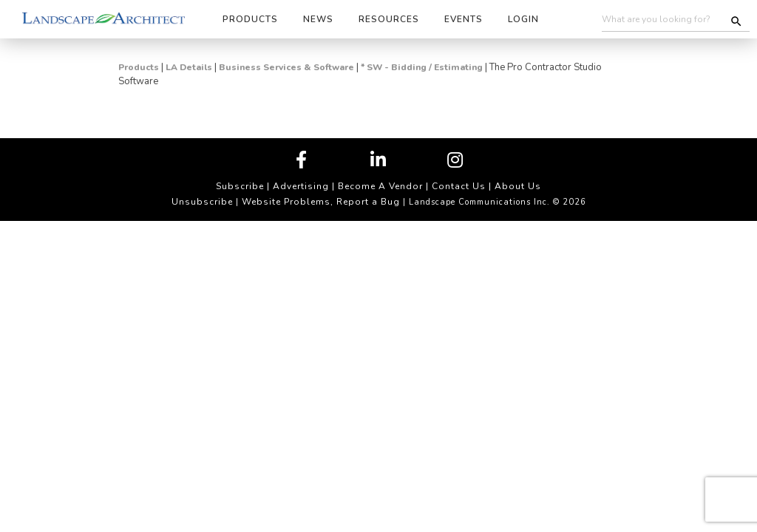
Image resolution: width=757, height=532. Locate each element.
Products (139, 67)
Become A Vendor (380, 186)
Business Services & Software (286, 67)
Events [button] (464, 19)
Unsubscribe (202, 202)
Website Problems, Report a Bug (321, 202)
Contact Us (459, 186)
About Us (518, 186)
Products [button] (250, 19)
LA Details (189, 67)
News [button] (318, 19)
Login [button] (523, 19)
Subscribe (240, 186)
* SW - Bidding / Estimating (422, 67)
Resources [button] (389, 19)
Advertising (301, 186)
